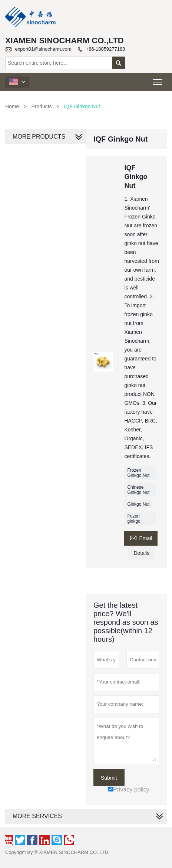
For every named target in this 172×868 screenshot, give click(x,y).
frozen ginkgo (134, 519)
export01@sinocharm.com (43, 49)
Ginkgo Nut (138, 504)
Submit (109, 778)
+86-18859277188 (106, 49)
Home (12, 106)
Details (141, 553)
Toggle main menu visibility (158, 80)
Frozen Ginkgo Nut (138, 473)
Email (141, 537)
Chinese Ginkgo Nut (138, 490)
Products (41, 106)
